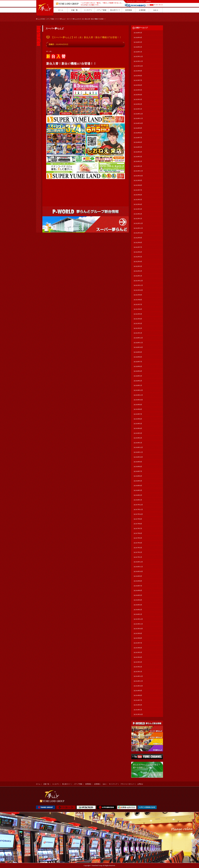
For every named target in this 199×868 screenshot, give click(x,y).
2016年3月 (139, 605)
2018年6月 (139, 476)
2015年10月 (139, 629)
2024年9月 (139, 128)
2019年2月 (139, 438)
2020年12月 (139, 338)
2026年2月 (139, 47)
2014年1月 (139, 710)
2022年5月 (139, 257)
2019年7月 (139, 414)
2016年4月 (139, 600)
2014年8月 (139, 695)
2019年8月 (139, 409)
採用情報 (88, 784)
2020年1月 (139, 385)
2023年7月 (139, 190)
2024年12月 (139, 114)
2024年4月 (139, 152)
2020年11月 (139, 343)
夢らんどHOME (40, 19)
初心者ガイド (66, 784)
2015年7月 (139, 643)
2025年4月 (139, 95)
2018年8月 (139, 467)
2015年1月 (139, 672)
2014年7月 (139, 700)
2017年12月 (139, 505)
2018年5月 (139, 481)
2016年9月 (139, 576)
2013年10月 (139, 714)
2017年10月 (139, 514)
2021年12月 (139, 281)
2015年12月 (139, 619)
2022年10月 (139, 233)
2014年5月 (139, 705)
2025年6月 (139, 85)
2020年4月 (139, 371)
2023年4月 (139, 204)
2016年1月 (139, 614)
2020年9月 (139, 352)
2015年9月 (139, 633)
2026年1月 (139, 52)
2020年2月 (139, 381)
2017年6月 (139, 533)
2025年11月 (139, 61)
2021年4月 (139, 319)
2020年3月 (139, 376)
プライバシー (140, 1)
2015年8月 (139, 638)
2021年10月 (139, 290)
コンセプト (56, 784)
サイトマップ (131, 1)
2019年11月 (139, 395)
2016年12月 (139, 562)
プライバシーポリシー (127, 784)
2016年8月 (139, 581)
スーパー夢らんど (60, 19)
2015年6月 (139, 648)
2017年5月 (139, 538)
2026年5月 (139, 33)
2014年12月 (139, 676)
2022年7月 (139, 247)
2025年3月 (139, 99)
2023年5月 (139, 200)
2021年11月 (139, 285)
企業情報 (97, 784)
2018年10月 (139, 457)
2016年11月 (139, 567)
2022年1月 (139, 276)
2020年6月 (139, 366)
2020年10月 (139, 347)
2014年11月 (139, 681)
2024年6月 (139, 142)
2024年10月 (139, 123)
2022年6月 (139, 252)
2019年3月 (139, 433)
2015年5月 (139, 652)
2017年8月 (139, 524)
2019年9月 (139, 405)
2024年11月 (139, 118)
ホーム (38, 784)
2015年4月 (139, 657)
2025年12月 (139, 57)
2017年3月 (139, 548)
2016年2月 (139, 610)
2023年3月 (139, 209)
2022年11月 (139, 228)
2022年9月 (139, 238)
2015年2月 (139, 667)
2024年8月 (139, 133)
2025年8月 (139, 76)
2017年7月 (139, 529)
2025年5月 (139, 90)
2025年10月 (139, 66)
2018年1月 (139, 500)
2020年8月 (139, 357)
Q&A (104, 784)
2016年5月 (139, 595)
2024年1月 (139, 166)
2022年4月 (139, 262)
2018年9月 (139, 462)
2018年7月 (139, 471)
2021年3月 (139, 324)
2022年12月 (139, 223)
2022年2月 (139, 271)
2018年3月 (139, 490)
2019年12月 (139, 390)
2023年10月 (139, 176)
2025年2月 (139, 104)
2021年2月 (139, 328)
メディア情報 (50, 19)
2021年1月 (139, 333)
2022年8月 (139, 243)
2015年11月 (139, 624)
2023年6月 (139, 195)
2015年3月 (139, 662)
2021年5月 (139, 314)
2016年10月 (139, 571)
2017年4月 (139, 543)
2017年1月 (139, 557)
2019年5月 (139, 424)
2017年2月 (139, 552)
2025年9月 (139, 71)
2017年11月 (139, 510)
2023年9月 (139, 180)
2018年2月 (139, 495)
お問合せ (148, 1)
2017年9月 (139, 519)
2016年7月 (139, 586)
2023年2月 (139, 214)
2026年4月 (139, 38)
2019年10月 (139, 400)
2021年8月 (139, 300)
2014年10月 (139, 686)
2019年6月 (139, 419)
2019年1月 (139, 443)
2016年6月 (139, 590)
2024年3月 (139, 157)
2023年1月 (139, 219)
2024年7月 (139, 138)
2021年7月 (139, 304)
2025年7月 (139, 80)
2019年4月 (139, 428)
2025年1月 (139, 109)
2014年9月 (139, 691)
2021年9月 (139, 295)
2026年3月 (139, 42)
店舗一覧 (46, 784)
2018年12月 (139, 447)
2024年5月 (139, 147)
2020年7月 (139, 362)
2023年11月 (139, 171)
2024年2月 (139, 161)
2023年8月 (139, 185)
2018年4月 (139, 486)
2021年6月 (139, 309)
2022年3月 (139, 266)
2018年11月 (139, 452)
